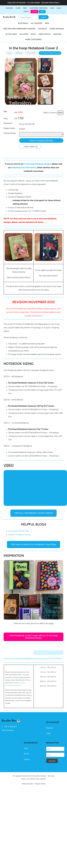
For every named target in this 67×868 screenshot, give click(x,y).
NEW (47, 23)
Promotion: (8, 123)
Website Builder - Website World (34, 784)
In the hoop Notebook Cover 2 (50, 53)
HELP (52, 8)
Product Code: (9, 128)
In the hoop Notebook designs (38, 164)
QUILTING (57, 34)
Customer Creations (39, 8)
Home (18, 8)
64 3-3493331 (11, 727)
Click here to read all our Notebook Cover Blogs (33, 544)
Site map (51, 776)
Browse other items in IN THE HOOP (45, 659)
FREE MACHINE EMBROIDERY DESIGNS (19, 29)
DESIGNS (9, 8)
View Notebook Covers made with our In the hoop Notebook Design (34, 637)
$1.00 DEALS (23, 23)
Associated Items (43, 653)
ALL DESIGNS (37, 23)
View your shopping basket (15, 659)
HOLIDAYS (42, 29)
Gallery (27, 759)
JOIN (42, 12)
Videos (26, 12)
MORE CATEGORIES (34, 39)
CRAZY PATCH (45, 34)
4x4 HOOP (24, 34)
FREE (25, 8)
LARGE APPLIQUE (57, 29)
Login (34, 12)
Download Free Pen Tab (18, 531)
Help (26, 748)
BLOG (59, 8)
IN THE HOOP (11, 34)
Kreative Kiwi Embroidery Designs (34, 776)
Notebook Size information (24, 168)
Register (50, 728)
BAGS (33, 34)
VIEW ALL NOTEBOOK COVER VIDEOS (33, 513)
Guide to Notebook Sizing (19, 535)
